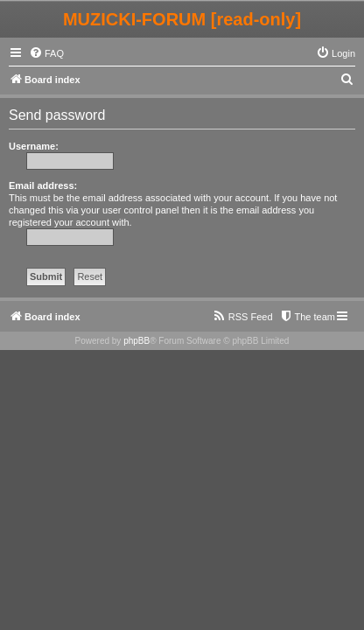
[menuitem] (46, 53)
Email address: (43, 185)
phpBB (136, 341)
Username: (34, 146)
